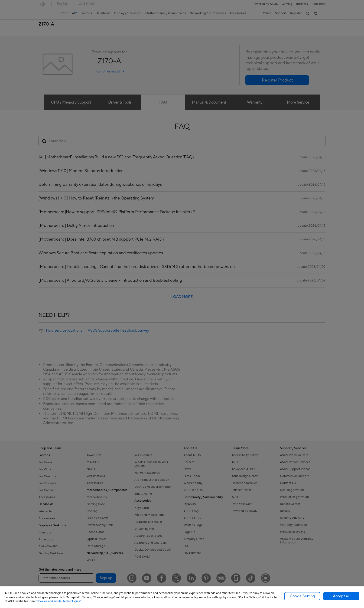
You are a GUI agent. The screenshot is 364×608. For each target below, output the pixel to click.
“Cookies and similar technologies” (58, 601)
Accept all (341, 596)
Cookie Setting (302, 596)
